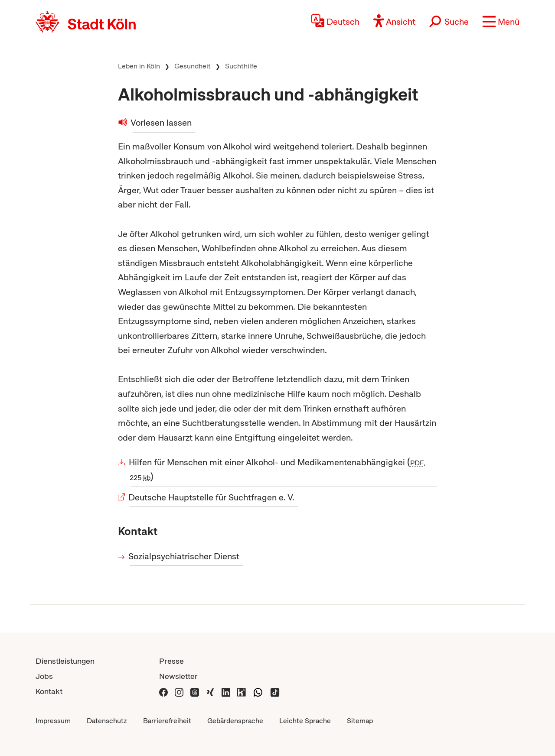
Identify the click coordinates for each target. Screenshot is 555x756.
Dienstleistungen (65, 661)
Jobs (44, 676)
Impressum (53, 721)
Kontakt (49, 691)
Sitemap (360, 721)
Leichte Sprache (305, 721)
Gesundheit (193, 66)
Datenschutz (107, 721)
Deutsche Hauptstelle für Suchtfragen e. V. (212, 497)
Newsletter (178, 676)
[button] (501, 22)
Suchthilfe (241, 66)
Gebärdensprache (235, 721)
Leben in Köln (139, 66)
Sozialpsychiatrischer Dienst (184, 556)
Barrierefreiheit (167, 721)
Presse (171, 661)
